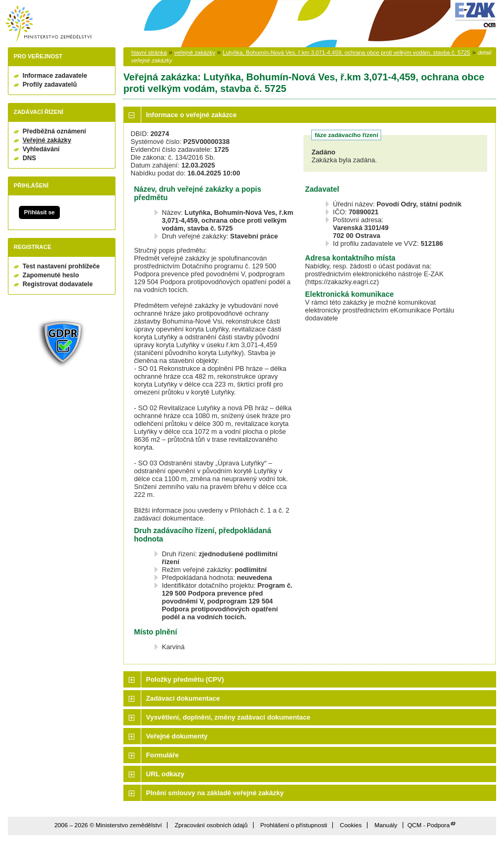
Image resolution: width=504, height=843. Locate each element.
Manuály (386, 825)
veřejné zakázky (195, 53)
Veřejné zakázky (47, 140)
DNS (29, 158)
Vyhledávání (41, 149)
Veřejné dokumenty (177, 736)
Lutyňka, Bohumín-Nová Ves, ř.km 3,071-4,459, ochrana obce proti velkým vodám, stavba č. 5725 (346, 53)
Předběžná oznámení (54, 131)
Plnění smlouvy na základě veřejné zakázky (215, 793)
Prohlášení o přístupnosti (294, 825)
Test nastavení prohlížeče (61, 266)
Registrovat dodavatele (58, 284)
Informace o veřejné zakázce (191, 115)
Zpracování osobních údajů (211, 825)
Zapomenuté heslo (51, 275)
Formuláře (162, 755)
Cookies (351, 825)
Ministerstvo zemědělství (48, 24)
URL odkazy (165, 774)
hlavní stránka (149, 53)
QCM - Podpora (429, 825)
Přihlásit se (39, 212)
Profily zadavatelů (50, 85)
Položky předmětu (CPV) (185, 679)
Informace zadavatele (55, 76)
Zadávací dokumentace (183, 698)
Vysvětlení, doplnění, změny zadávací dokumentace (228, 717)
